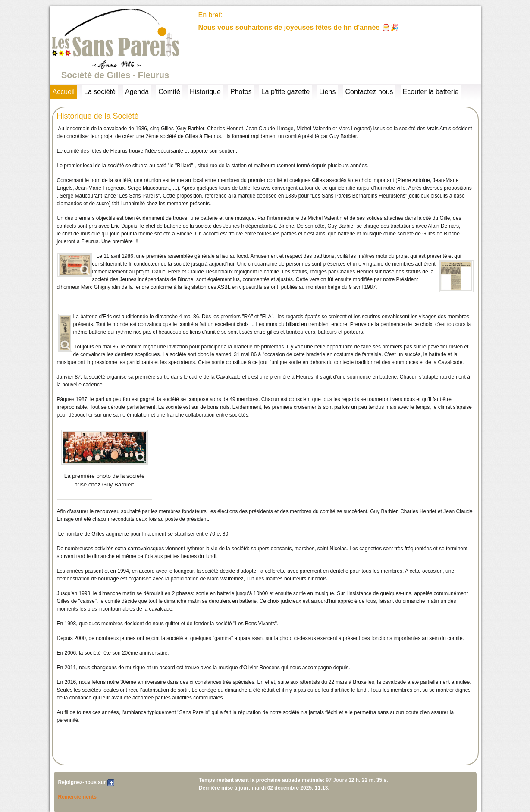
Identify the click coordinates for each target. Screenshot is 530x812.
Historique (205, 92)
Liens (327, 92)
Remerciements (77, 797)
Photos (241, 92)
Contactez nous (369, 92)
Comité (169, 92)
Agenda (137, 92)
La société (100, 92)
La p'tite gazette (285, 92)
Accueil (64, 92)
